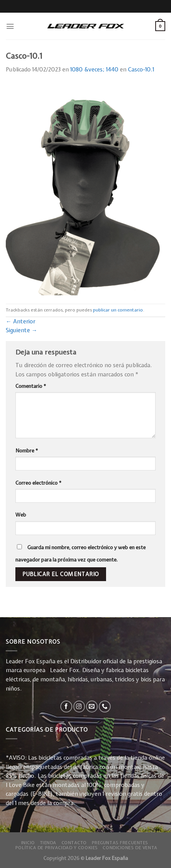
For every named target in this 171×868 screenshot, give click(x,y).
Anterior (21, 321)
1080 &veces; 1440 (94, 70)
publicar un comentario (118, 310)
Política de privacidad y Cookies (57, 847)
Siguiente (22, 330)
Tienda (48, 842)
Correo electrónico (38, 483)
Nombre (27, 451)
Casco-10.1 (141, 70)
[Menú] (10, 26)
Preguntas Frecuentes (120, 842)
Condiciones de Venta (130, 847)
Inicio (28, 842)
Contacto (74, 842)
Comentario (31, 386)
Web (21, 515)
